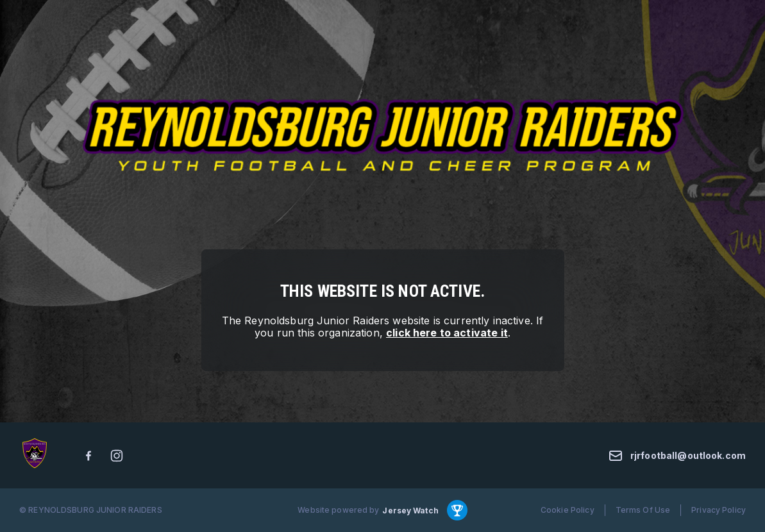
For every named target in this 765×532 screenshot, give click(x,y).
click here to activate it (447, 333)
